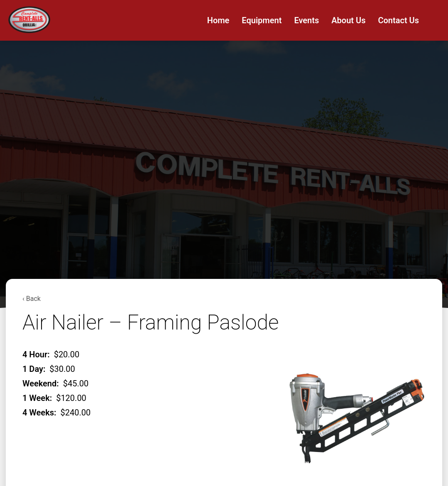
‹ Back (32, 299)
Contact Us (398, 20)
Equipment (262, 20)
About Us (348, 20)
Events (306, 20)
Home (218, 20)
